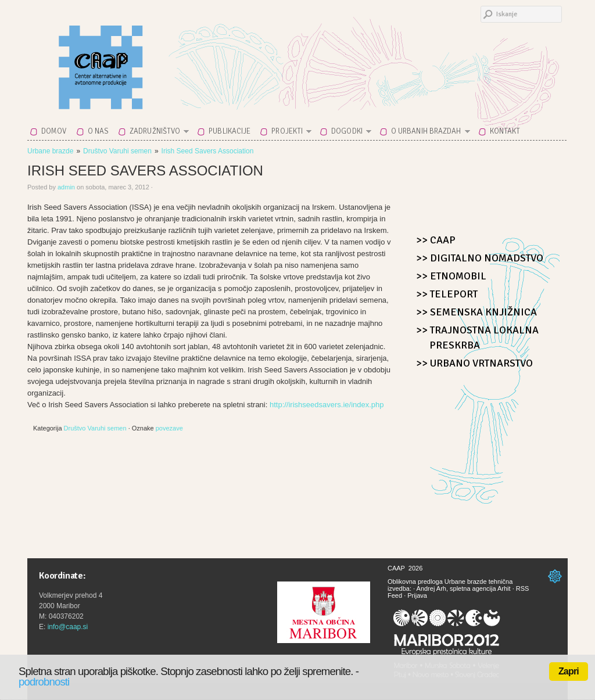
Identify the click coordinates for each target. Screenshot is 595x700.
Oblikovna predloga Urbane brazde (437, 581)
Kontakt (505, 131)
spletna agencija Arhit (480, 588)
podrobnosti (44, 682)
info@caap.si (68, 627)
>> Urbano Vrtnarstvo (474, 363)
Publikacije (230, 131)
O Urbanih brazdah (427, 133)
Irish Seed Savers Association (208, 151)
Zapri (569, 671)
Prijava (417, 595)
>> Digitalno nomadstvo (480, 258)
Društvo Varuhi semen (117, 151)
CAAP (129, 59)
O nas (98, 131)
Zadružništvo (156, 133)
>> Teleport (447, 294)
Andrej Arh (431, 588)
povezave (169, 428)
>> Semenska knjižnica (476, 312)
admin (66, 187)
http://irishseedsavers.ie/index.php (327, 405)
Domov (54, 131)
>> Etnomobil (451, 276)
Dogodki (348, 133)
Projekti (288, 133)
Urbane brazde (50, 151)
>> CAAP (436, 240)
